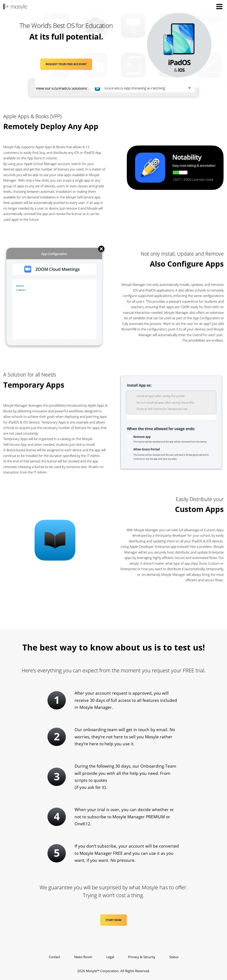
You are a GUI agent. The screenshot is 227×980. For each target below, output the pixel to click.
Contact (54, 957)
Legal (110, 957)
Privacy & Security (142, 957)
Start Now (113, 920)
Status (174, 957)
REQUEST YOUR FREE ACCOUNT (66, 64)
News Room (83, 957)
